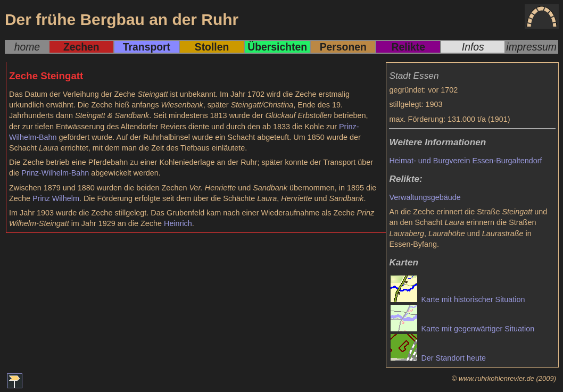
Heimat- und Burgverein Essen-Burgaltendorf (465, 161)
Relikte (408, 47)
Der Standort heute (438, 358)
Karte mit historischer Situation (458, 299)
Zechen (81, 47)
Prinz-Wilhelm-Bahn (55, 173)
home (27, 47)
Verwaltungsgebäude (425, 197)
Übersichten (277, 47)
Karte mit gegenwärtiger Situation (462, 329)
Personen (343, 47)
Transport (147, 47)
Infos (473, 47)
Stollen (212, 47)
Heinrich (178, 223)
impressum (531, 47)
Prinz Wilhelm (56, 198)
